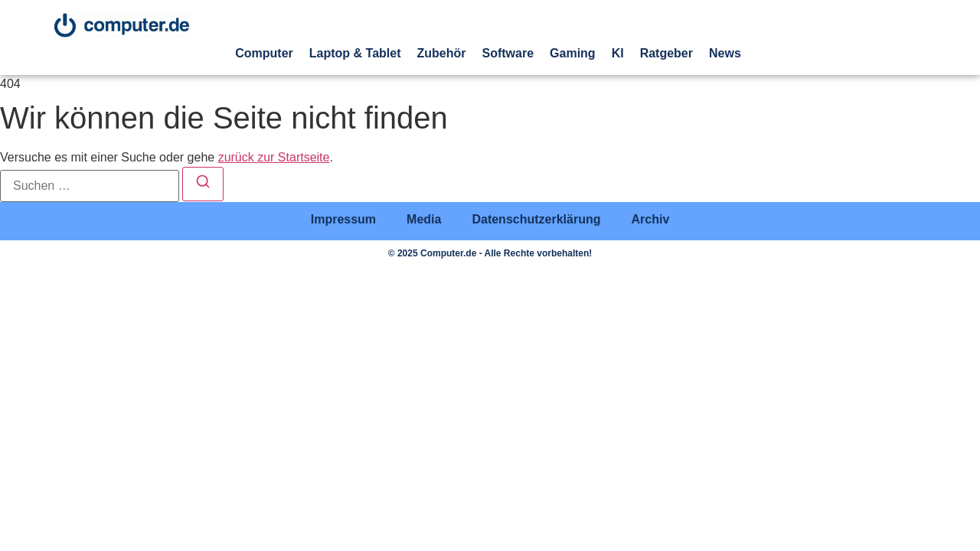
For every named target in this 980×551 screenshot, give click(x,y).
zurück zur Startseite (274, 157)
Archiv (650, 219)
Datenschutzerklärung (536, 219)
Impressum (343, 219)
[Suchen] (203, 184)
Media (424, 219)
